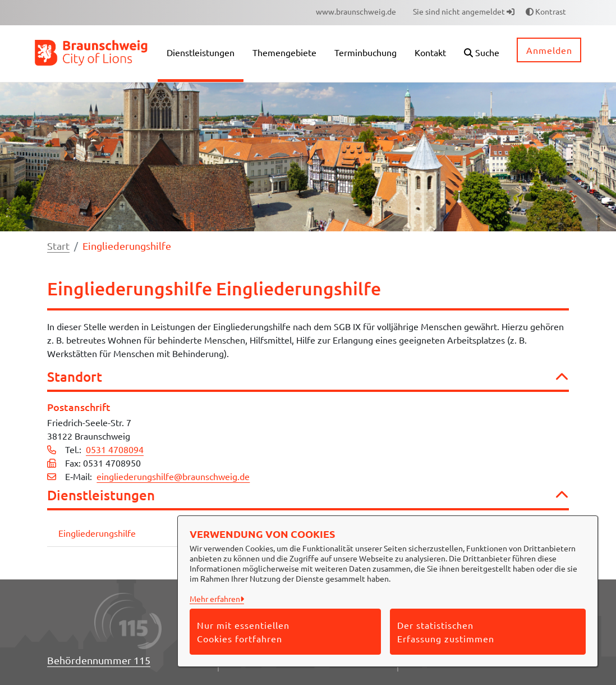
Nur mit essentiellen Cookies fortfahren (243, 632)
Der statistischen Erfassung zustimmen (446, 632)
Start (58, 246)
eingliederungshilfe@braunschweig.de (173, 476)
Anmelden (549, 50)
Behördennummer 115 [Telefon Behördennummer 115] (99, 660)
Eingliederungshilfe (97, 533)
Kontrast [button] (546, 11)
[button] (482, 54)
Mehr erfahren (215, 599)
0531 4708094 (115, 449)
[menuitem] (356, 12)
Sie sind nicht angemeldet (464, 11)
